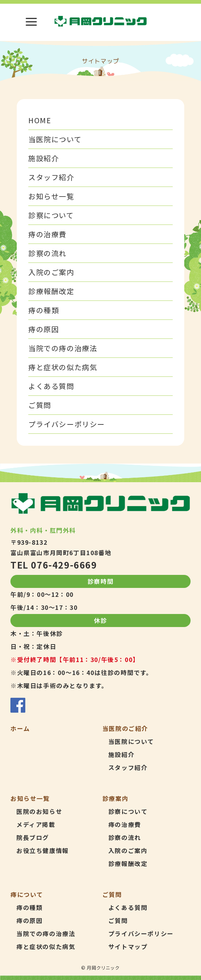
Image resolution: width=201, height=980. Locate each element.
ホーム (20, 728)
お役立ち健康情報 (43, 850)
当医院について (55, 139)
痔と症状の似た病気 (63, 367)
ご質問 (40, 405)
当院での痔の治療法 (63, 348)
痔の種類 (44, 310)
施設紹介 (44, 158)
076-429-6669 (64, 565)
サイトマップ (128, 946)
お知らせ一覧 (51, 196)
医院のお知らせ (39, 811)
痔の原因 (44, 329)
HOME (40, 120)
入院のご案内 (51, 272)
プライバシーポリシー (67, 424)
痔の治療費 (47, 234)
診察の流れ (47, 253)
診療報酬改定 (51, 291)
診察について (51, 215)
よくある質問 (51, 386)
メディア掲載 (36, 824)
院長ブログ (33, 837)
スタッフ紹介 (51, 177)
